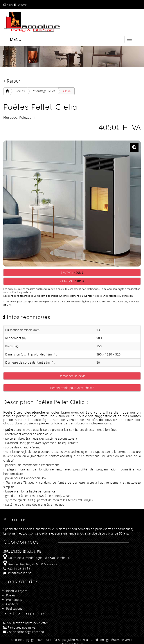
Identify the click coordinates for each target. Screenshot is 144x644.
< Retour (12, 81)
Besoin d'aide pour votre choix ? (72, 388)
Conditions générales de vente (112, 640)
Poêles (20, 91)
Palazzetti (27, 118)
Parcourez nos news (19, 627)
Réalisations (14, 608)
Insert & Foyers (17, 591)
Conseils (12, 604)
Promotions (14, 600)
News (8, 5)
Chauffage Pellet (44, 91)
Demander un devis (72, 376)
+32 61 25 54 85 (17, 569)
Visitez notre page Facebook (24, 632)
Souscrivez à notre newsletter (26, 623)
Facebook (21, 5)
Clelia (67, 91)
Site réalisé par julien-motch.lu (67, 640)
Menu (16, 39)
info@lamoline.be (17, 573)
